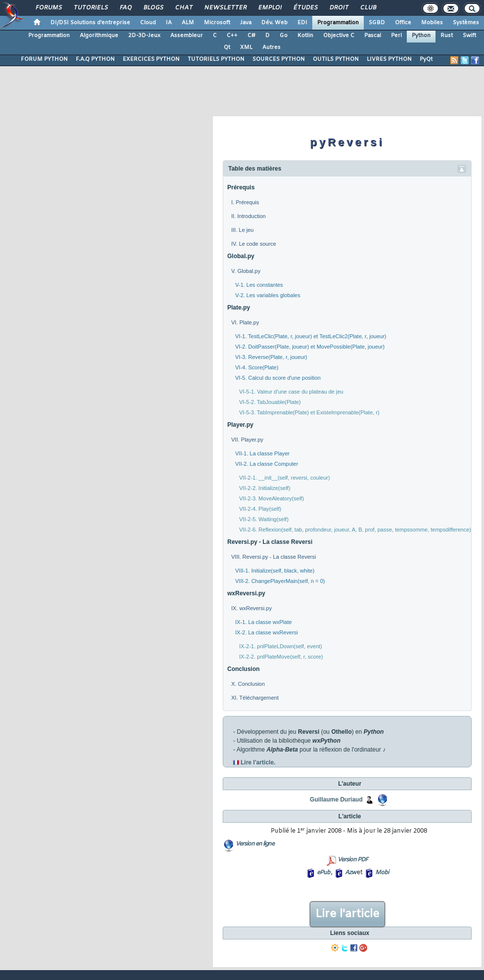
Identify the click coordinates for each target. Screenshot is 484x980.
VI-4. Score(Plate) (257, 367)
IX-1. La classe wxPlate (263, 622)
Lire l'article (347, 914)
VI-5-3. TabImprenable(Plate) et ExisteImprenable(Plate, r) (309, 412)
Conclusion (243, 669)
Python (421, 36)
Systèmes (466, 23)
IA (169, 23)
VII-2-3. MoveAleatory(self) (271, 498)
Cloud (148, 23)
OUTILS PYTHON (336, 59)
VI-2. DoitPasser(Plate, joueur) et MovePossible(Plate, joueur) (310, 347)
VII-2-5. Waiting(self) (264, 519)
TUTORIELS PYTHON (216, 59)
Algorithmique (99, 36)
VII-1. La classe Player (262, 453)
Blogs (153, 8)
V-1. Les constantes (259, 285)
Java (246, 23)
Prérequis (241, 187)
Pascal (373, 36)
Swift (469, 36)
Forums (48, 8)
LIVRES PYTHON (389, 59)
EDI (302, 23)
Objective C (339, 36)
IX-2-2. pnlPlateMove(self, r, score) (281, 657)
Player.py (240, 425)
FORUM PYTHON (44, 59)
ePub (323, 873)
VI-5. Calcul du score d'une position (278, 378)
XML (246, 47)
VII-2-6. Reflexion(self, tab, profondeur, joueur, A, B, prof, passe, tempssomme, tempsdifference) (355, 530)
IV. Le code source (254, 244)
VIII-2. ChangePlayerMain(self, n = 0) (280, 581)
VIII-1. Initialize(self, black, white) (275, 571)
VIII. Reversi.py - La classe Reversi (273, 557)
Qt (227, 47)
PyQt (426, 59)
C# (251, 36)
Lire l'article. (258, 762)
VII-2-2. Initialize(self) (265, 488)
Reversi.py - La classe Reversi (270, 542)
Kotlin (305, 36)
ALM (188, 23)
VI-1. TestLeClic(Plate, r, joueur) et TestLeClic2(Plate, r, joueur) (311, 336)
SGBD (377, 23)
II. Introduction (248, 216)
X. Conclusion (248, 684)
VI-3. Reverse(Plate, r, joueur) (271, 357)
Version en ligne (255, 844)
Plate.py (239, 308)
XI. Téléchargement (255, 698)
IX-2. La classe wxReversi (266, 632)
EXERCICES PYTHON (151, 59)
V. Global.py (246, 271)
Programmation (338, 23)
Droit (339, 8)
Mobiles (432, 23)
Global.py (241, 256)
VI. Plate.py (245, 322)
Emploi (269, 8)
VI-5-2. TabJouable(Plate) (270, 402)
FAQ (125, 8)
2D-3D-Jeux (144, 36)
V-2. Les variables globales (267, 295)
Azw (350, 873)
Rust (447, 36)
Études (305, 8)
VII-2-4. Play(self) (260, 509)
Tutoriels (90, 8)
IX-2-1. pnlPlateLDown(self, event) (281, 646)
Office (403, 23)
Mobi (382, 873)
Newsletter (225, 8)
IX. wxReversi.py (251, 608)
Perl (396, 36)
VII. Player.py (247, 440)
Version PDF (353, 860)
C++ (232, 36)
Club (368, 8)
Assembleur (187, 36)
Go (284, 36)
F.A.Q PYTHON (95, 59)
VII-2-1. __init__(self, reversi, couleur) (284, 478)
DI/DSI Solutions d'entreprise (90, 23)
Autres (271, 47)
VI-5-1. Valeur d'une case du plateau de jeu (291, 392)
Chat (183, 8)
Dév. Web (274, 23)
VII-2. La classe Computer (266, 464)
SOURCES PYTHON (279, 59)
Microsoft (217, 23)
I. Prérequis (245, 202)
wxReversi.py (246, 593)
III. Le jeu (242, 230)
